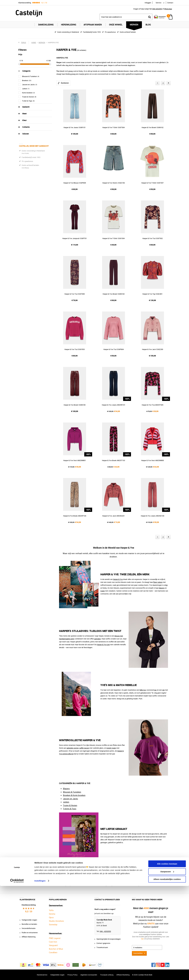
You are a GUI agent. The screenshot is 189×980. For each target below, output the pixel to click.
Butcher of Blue (56, 949)
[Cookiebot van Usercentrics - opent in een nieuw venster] (17, 975)
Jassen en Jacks (70, 799)
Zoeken (149, 17)
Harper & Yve (118, 579)
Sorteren (65, 83)
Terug (23, 43)
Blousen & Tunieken (72, 792)
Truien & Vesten (70, 805)
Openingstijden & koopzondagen (109, 939)
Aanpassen (167, 966)
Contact (170, 3)
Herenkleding (69, 25)
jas (155, 690)
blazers (162, 588)
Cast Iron (53, 942)
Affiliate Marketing (29, 937)
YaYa (51, 910)
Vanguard (53, 945)
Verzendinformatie (29, 928)
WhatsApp (168, 9)
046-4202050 (157, 9)
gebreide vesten (73, 748)
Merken (134, 25)
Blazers (66, 789)
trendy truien (111, 748)
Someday (53, 924)
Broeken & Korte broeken (74, 795)
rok (163, 690)
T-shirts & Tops (70, 809)
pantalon (98, 639)
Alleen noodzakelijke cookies (167, 973)
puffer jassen (84, 748)
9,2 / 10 (29, 911)
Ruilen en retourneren (30, 932)
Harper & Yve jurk (103, 645)
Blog (148, 25)
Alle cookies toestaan (167, 958)
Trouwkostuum (102, 947)
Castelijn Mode (69, 876)
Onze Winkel (116, 25)
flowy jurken (158, 582)
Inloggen (148, 3)
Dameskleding (46, 25)
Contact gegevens (103, 943)
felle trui (143, 690)
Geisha (52, 914)
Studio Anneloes (56, 921)
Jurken (66, 802)
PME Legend (55, 938)
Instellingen (40, 975)
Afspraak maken (93, 25)
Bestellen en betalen (29, 924)
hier (142, 939)
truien (103, 591)
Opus (51, 917)
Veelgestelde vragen (29, 920)
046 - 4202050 (105, 931)
